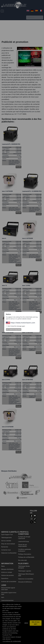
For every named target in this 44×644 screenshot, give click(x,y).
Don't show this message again (15, 326)
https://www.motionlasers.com (20, 323)
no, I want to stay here (14, 330)
